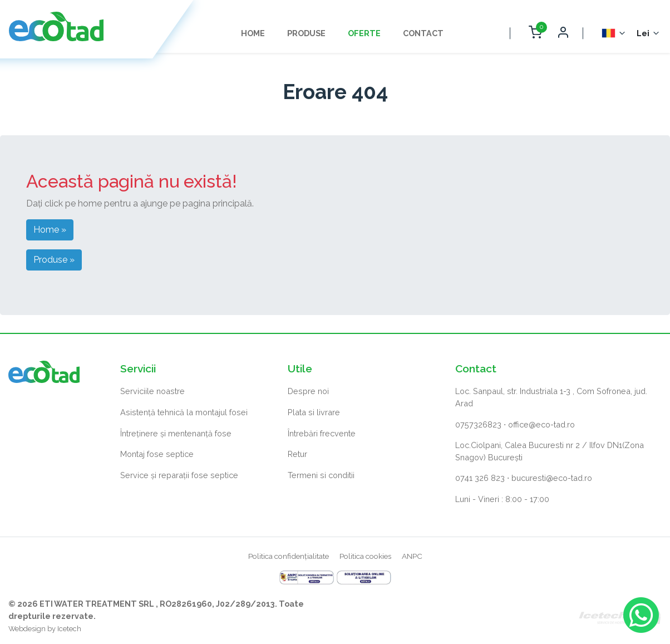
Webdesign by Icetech (45, 629)
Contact (423, 33)
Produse (306, 33)
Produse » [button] (54, 260)
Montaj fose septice (157, 454)
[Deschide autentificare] (563, 33)
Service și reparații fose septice (179, 475)
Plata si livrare (314, 412)
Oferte (364, 33)
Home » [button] (50, 230)
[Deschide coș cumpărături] (535, 33)
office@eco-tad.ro (541, 424)
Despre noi (308, 391)
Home (253, 33)
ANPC (412, 556)
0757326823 (478, 424)
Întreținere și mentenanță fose (176, 433)
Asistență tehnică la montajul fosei (184, 412)
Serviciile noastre (152, 391)
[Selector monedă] (649, 33)
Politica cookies (365, 556)
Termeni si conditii (321, 475)
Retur (297, 454)
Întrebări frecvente (322, 433)
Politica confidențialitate (289, 556)
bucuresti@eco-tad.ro (552, 478)
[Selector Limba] (614, 33)
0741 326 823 (480, 478)
